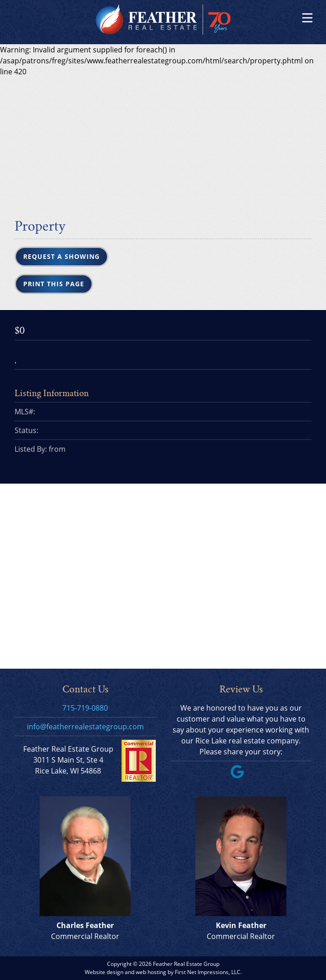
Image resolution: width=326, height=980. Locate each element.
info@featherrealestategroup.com (85, 727)
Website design (104, 972)
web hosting (151, 972)
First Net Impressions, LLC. (208, 972)
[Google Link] (241, 776)
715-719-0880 (85, 708)
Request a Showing (61, 256)
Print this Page (54, 284)
